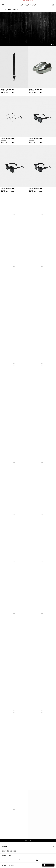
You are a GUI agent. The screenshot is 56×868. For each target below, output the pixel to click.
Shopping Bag (53, 5)
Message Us (48, 865)
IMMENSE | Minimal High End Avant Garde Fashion (28, 5)
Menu (3, 5)
